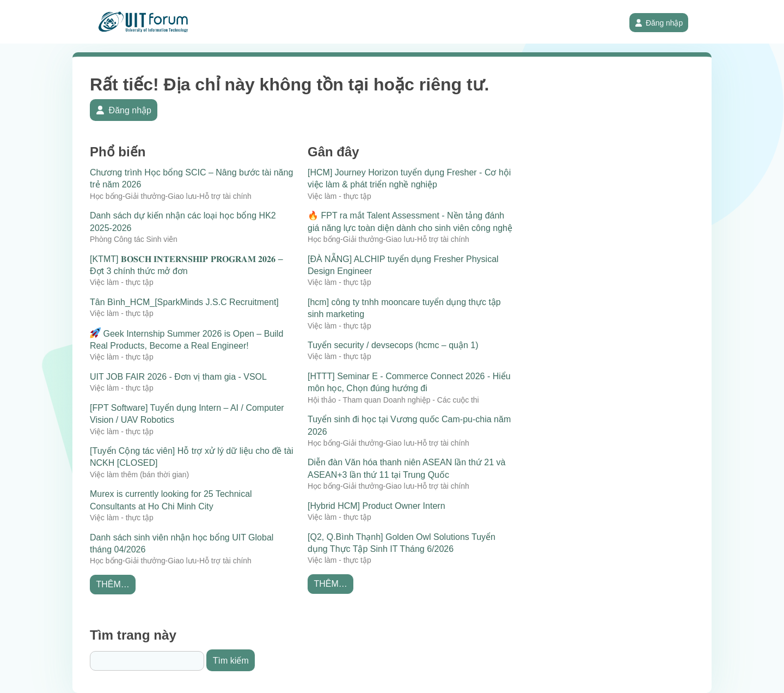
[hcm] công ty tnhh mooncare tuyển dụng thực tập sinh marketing (404, 308)
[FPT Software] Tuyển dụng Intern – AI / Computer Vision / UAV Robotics (187, 414)
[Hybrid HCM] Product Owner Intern (376, 506)
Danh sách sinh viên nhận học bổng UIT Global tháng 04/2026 (182, 543)
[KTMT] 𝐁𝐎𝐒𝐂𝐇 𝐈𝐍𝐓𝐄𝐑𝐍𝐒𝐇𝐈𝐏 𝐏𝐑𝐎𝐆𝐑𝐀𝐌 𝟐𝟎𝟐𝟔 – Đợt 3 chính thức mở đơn (186, 265)
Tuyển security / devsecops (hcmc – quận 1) (393, 345)
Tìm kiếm (231, 661)
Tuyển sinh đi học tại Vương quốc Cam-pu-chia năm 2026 (409, 425)
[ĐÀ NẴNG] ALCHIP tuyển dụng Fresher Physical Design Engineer (403, 265)
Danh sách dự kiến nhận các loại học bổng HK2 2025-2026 (183, 221)
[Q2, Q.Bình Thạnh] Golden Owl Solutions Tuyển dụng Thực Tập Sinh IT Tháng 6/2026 (402, 543)
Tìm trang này (133, 635)
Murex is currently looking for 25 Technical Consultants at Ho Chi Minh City (171, 500)
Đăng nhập (659, 23)
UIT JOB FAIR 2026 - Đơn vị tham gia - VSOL (178, 377)
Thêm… (112, 584)
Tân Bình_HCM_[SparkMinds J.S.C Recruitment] (184, 302)
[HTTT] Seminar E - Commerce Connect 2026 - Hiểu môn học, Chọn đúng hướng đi (409, 382)
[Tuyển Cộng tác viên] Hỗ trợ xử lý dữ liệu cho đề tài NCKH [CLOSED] (192, 457)
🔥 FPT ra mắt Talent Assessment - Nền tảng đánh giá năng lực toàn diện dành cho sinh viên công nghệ (410, 221)
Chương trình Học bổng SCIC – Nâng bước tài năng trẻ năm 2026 (191, 178)
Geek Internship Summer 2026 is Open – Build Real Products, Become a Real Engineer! (186, 339)
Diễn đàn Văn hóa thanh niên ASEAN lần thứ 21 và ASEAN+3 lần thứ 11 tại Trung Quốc (406, 468)
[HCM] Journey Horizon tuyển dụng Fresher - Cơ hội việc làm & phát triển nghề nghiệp (409, 178)
